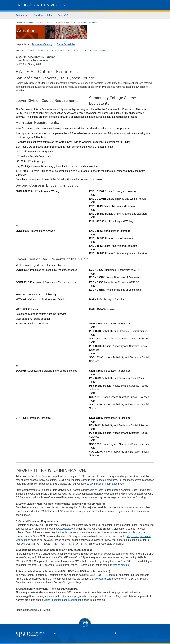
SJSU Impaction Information (102, 484)
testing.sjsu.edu (122, 565)
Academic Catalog (42, 44)
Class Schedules (66, 44)
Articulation (22, 15)
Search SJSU (64, 15)
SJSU (41, 5)
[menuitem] (22, 15)
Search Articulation (43, 15)
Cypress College (63, 23)
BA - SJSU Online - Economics (85, 23)
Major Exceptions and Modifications (63, 600)
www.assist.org (67, 529)
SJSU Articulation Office (25, 23)
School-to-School (45, 23)
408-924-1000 (127, 634)
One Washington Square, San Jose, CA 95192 (84, 634)
